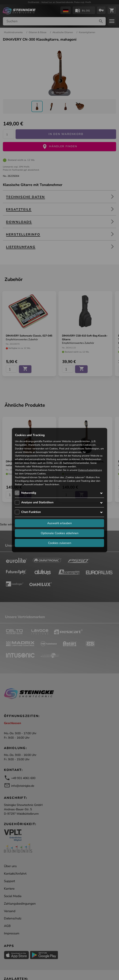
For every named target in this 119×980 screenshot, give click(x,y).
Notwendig (29, 493)
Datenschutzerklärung (90, 470)
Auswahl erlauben (59, 523)
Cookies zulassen (60, 543)
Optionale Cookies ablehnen (60, 533)
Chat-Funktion (31, 512)
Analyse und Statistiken (37, 502)
